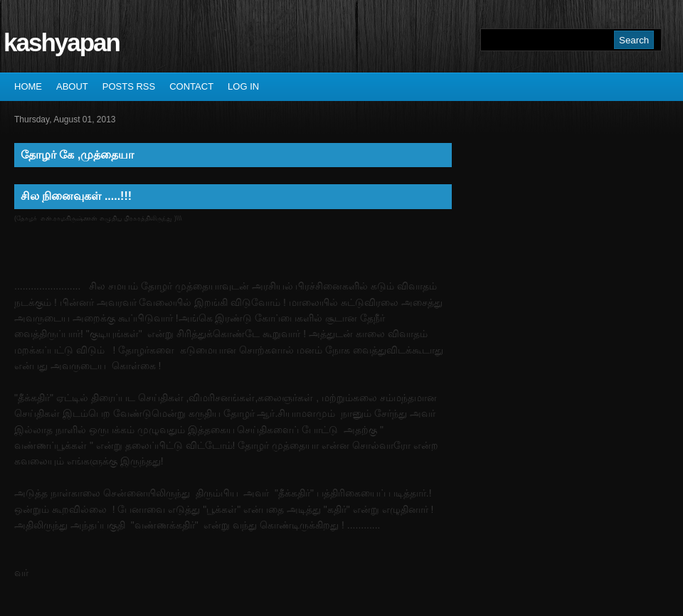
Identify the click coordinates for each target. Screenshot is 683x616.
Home (28, 86)
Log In (243, 86)
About (72, 86)
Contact (191, 86)
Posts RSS (129, 86)
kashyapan (62, 42)
